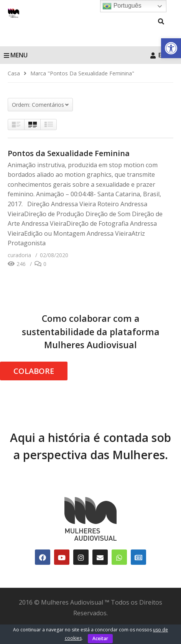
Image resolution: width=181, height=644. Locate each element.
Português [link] (122, 6)
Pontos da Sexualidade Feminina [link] (69, 153)
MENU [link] (16, 55)
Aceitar (100, 638)
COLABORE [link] (34, 371)
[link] (171, 48)
